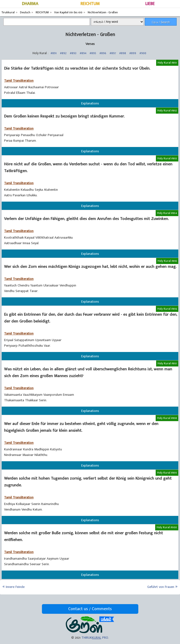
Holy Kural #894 (167, 213)
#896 (103, 53)
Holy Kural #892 (167, 110)
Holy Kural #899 (167, 473)
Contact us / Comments (90, 609)
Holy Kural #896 (167, 309)
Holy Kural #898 (167, 418)
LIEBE (150, 4)
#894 (83, 53)
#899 (133, 53)
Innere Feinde (15, 587)
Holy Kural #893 (167, 158)
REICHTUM (90, 4)
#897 (113, 53)
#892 (63, 53)
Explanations (90, 103)
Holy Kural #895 (167, 261)
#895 (93, 53)
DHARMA (30, 4)
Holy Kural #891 (167, 63)
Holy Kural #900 (167, 527)
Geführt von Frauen (161, 587)
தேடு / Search (161, 22)
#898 (123, 53)
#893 (73, 53)
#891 (54, 53)
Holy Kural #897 (167, 363)
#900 (143, 53)
